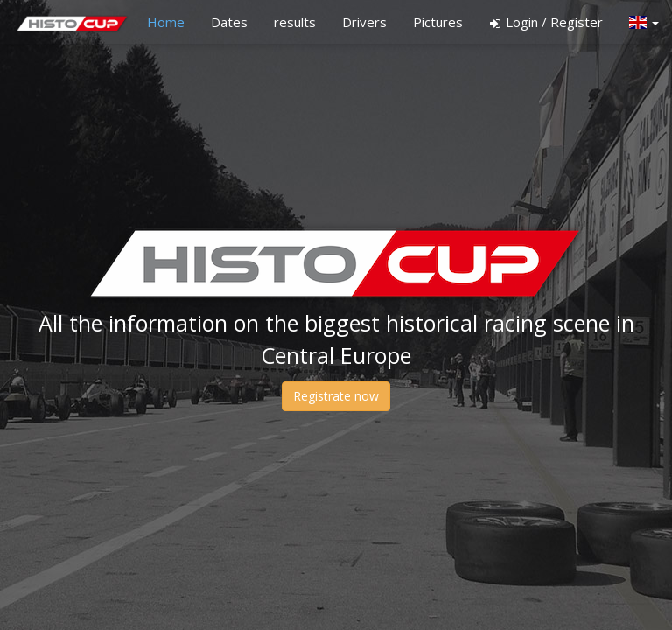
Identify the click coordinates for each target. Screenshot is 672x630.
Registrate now (336, 396)
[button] (644, 22)
